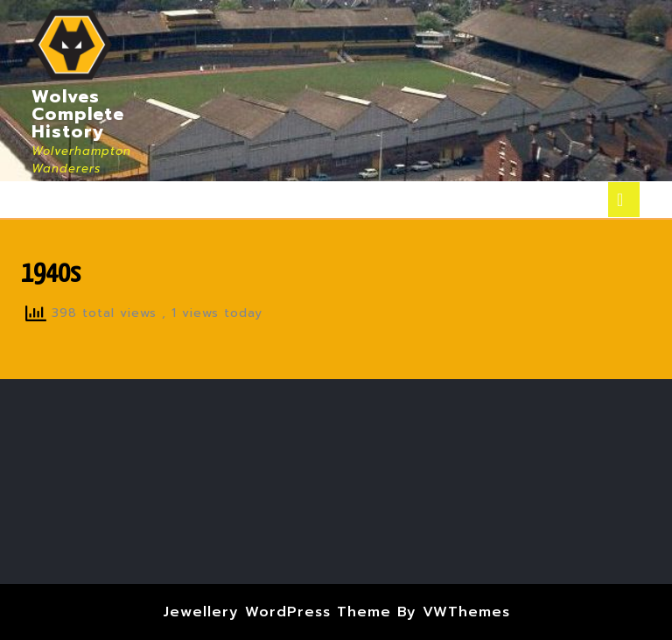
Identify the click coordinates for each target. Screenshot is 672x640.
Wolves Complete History (78, 114)
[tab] (624, 200)
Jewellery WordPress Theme (277, 612)
